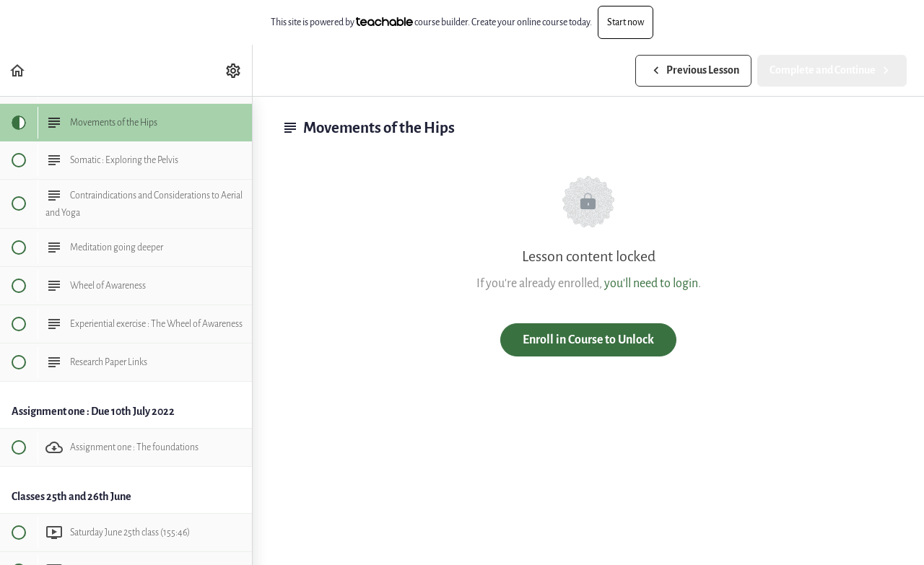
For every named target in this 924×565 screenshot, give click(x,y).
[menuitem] (234, 70)
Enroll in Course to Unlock (588, 340)
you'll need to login (651, 283)
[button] (18, 70)
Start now (626, 22)
